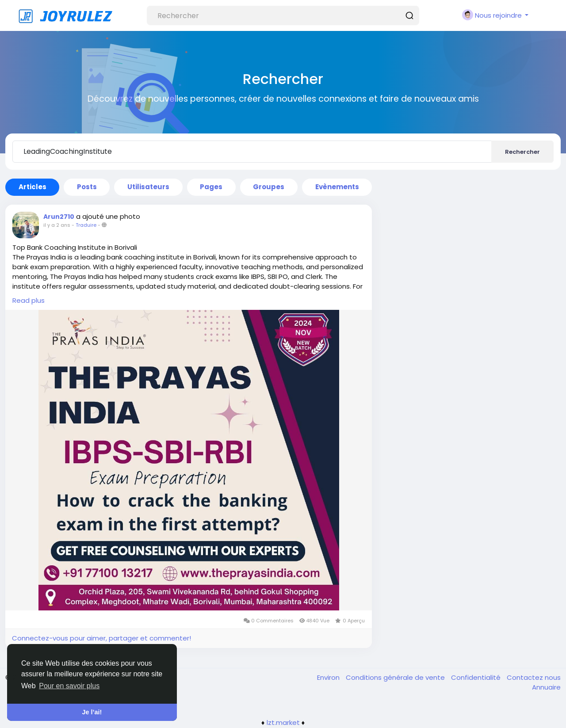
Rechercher (522, 152)
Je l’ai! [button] (92, 712)
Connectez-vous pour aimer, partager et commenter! (101, 638)
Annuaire (546, 687)
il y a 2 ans (57, 225)
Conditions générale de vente (396, 677)
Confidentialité (477, 677)
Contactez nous (534, 677)
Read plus (29, 300)
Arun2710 (59, 217)
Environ (329, 677)
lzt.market (283, 722)
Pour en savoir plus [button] (69, 686)
